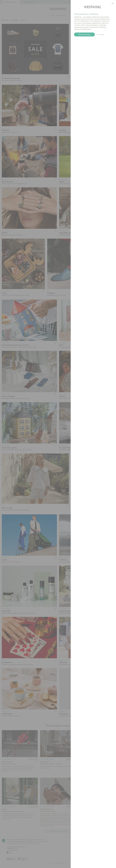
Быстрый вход (84, 34)
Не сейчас (101, 34)
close (113, 3)
